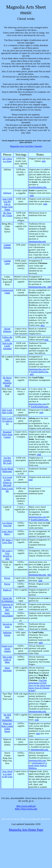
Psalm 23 (7, 590)
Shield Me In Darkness (7, 600)
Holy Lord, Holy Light (7, 411)
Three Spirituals (7, 669)
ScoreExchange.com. (38, 187)
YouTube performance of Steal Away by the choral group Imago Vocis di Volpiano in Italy (40, 685)
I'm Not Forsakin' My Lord (7, 460)
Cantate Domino (7, 246)
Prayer (7, 578)
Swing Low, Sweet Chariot (7, 649)
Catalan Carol (7, 262)
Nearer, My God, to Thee (7, 565)
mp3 (42, 325)
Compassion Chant (7, 291)
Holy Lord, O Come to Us (7, 421)
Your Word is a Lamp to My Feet (7, 774)
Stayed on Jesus (7, 625)
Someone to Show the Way (7, 607)
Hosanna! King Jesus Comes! (7, 434)
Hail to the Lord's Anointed (7, 346)
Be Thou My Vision (7, 214)
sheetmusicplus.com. (38, 287)
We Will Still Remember (7, 717)
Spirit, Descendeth (7, 614)
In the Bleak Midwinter (7, 470)
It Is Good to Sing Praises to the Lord (7, 481)
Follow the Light (7, 338)
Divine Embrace (7, 330)
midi (44, 161)
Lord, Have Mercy (7, 533)
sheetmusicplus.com (37, 241)
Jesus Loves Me (7, 490)
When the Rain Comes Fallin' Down (7, 727)
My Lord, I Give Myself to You (7, 555)
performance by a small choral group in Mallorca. (38, 765)
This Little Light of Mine (7, 659)
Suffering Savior (7, 634)
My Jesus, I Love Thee (7, 541)
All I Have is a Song (7, 160)
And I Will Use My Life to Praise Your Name (7, 204)
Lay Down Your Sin (7, 524)
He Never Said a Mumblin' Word (7, 382)
